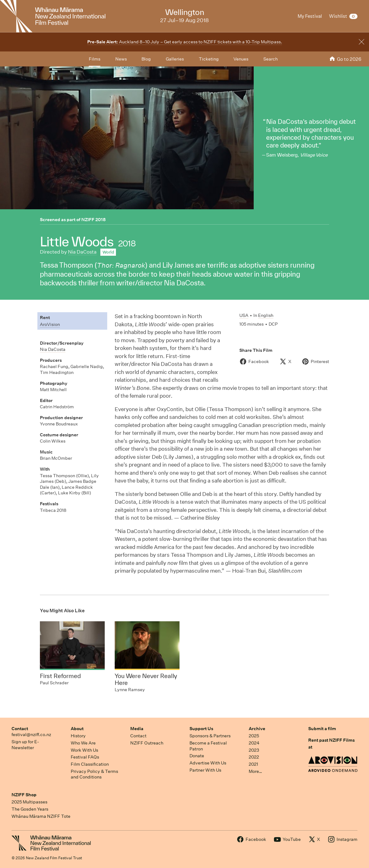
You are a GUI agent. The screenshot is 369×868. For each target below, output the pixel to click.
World (108, 252)
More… (255, 771)
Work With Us (84, 750)
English (266, 315)
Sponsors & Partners (210, 736)
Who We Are (83, 743)
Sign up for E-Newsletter (25, 745)
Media (137, 729)
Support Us (201, 729)
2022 (254, 757)
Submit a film (322, 729)
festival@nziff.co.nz (31, 735)
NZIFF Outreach (147, 743)
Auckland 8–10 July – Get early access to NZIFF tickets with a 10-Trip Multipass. (185, 42)
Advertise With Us (208, 763)
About (77, 729)
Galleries (175, 59)
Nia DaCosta (82, 252)
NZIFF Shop (24, 795)
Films (95, 59)
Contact (20, 729)
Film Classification (90, 764)
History (78, 736)
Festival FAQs (85, 757)
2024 (254, 743)
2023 (254, 750)
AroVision (50, 324)
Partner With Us (205, 770)
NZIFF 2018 (93, 220)
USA (244, 315)
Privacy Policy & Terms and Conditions (94, 774)
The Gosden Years (30, 809)
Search (271, 59)
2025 (254, 736)
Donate (197, 756)
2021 (253, 764)
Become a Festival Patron (208, 746)
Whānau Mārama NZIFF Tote (41, 816)
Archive (257, 729)
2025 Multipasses (29, 802)
